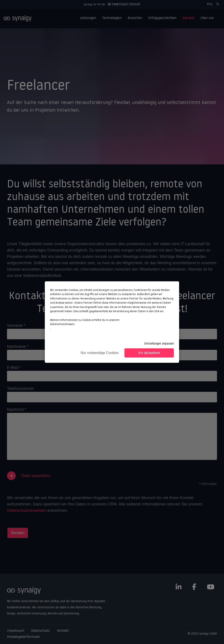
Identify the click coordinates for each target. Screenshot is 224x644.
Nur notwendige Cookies (100, 353)
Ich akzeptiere (149, 353)
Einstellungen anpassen (159, 344)
